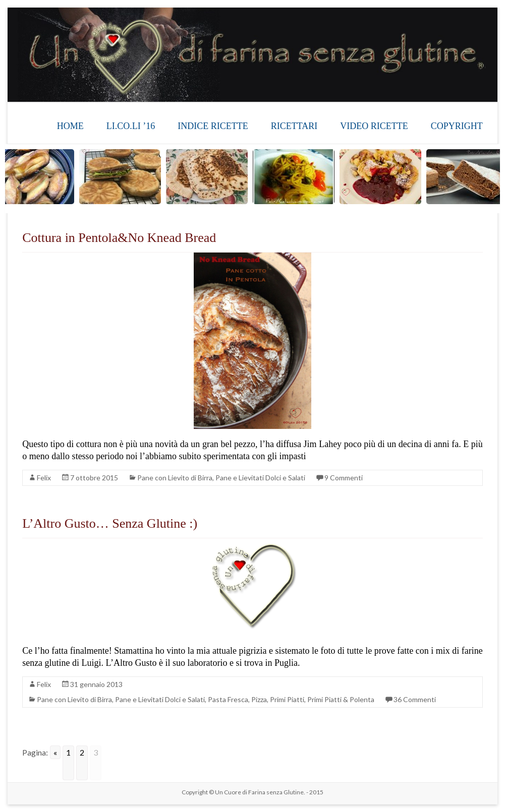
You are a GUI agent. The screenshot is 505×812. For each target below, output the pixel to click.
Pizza (259, 699)
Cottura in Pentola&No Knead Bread (119, 238)
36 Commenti (415, 699)
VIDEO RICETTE (374, 126)
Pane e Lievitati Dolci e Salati (260, 478)
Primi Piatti (287, 699)
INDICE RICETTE (213, 126)
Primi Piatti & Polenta (341, 699)
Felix (44, 478)
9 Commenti (344, 478)
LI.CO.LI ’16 (131, 126)
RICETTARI (294, 126)
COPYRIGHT (457, 126)
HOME (70, 126)
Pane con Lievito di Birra (175, 478)
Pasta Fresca (228, 699)
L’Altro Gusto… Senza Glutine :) (110, 523)
